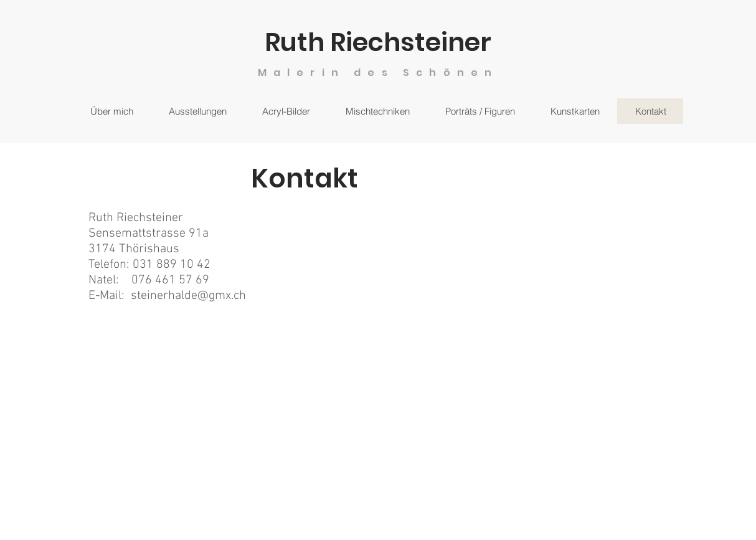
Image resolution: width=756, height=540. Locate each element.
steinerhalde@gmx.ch (188, 296)
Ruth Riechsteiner (378, 42)
